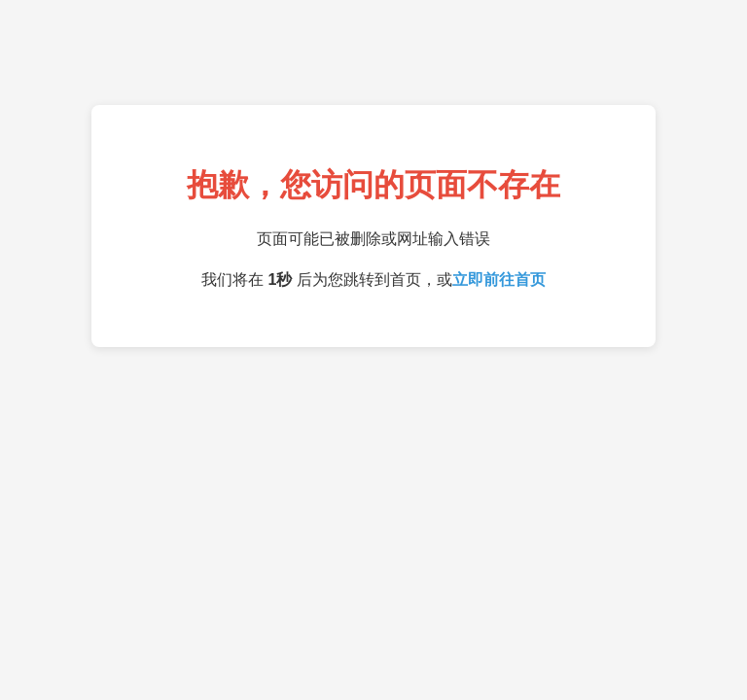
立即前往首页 (499, 280)
